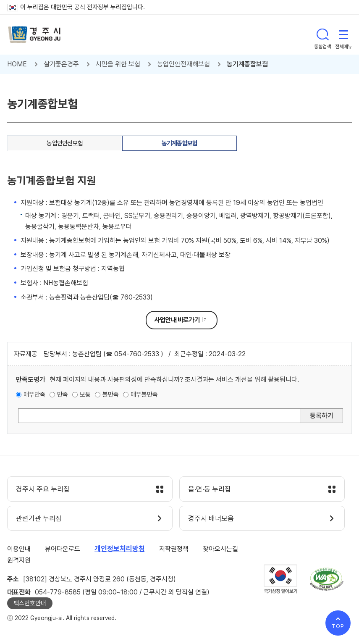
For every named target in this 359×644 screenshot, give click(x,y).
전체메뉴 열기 (343, 34)
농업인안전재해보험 (183, 64)
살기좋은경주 (61, 64)
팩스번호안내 (30, 604)
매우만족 (34, 394)
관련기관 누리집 (39, 519)
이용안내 (19, 549)
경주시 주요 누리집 (43, 489)
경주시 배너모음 (211, 519)
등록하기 (322, 416)
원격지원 (19, 560)
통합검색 (322, 34)
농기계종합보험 (247, 64)
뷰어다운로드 (63, 549)
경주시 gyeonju (34, 35)
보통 (85, 394)
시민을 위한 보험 (118, 64)
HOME (17, 64)
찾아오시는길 (220, 549)
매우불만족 (144, 394)
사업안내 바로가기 (177, 320)
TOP (338, 626)
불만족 (111, 394)
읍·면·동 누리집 (210, 489)
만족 (63, 394)
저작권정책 (174, 549)
